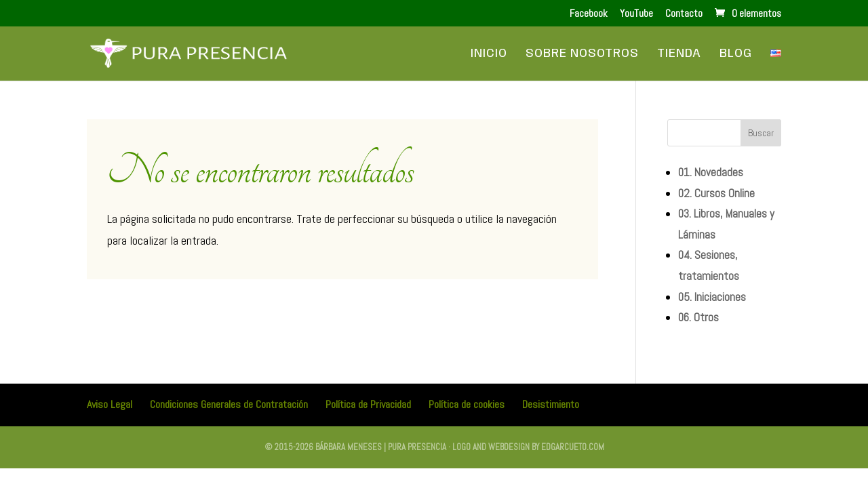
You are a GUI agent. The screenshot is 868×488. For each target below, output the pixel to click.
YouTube (636, 14)
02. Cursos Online (716, 193)
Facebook (589, 14)
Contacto (684, 14)
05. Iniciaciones (712, 297)
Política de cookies (467, 404)
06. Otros (698, 317)
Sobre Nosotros (582, 54)
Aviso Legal (110, 404)
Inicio (489, 54)
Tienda (679, 54)
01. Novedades (711, 172)
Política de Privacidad (368, 404)
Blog (736, 54)
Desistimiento (551, 404)
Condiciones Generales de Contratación (229, 404)
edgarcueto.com (573, 447)
